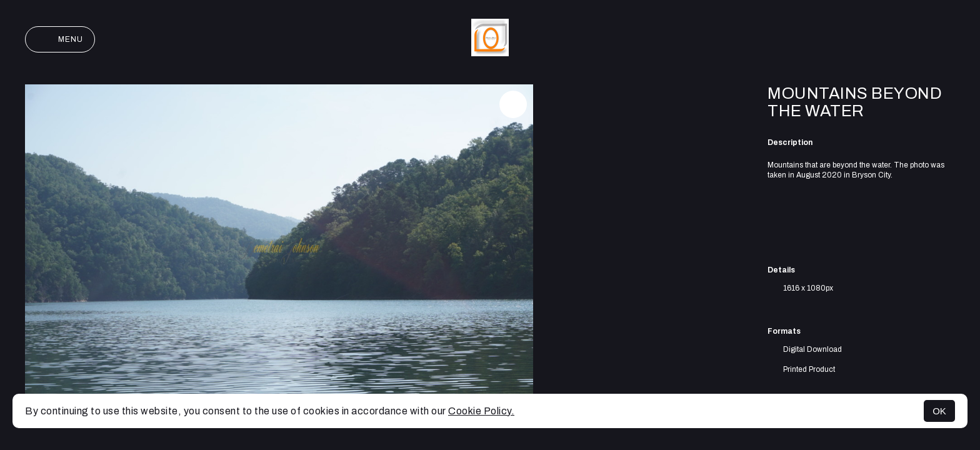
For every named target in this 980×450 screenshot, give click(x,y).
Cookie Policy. (481, 411)
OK (939, 411)
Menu (60, 39)
